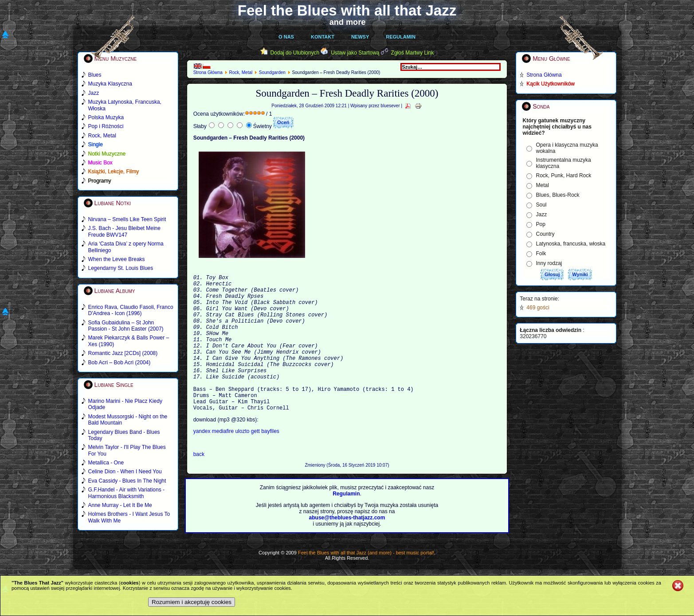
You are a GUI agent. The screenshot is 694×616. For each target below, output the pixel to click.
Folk (541, 253)
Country (545, 234)
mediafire (223, 462)
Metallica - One (106, 463)
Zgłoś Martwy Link (413, 53)
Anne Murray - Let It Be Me (120, 505)
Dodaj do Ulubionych (295, 53)
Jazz (542, 214)
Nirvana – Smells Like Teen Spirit (127, 219)
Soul (541, 205)
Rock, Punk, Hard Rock (564, 175)
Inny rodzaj (549, 263)
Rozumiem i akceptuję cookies (192, 602)
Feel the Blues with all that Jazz (347, 10)
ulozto (243, 462)
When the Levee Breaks (117, 259)
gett (256, 462)
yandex (203, 462)
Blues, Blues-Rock (558, 195)
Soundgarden (272, 72)
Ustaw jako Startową (355, 53)
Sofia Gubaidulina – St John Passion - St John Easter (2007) (126, 326)
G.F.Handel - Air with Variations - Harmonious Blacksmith (127, 493)
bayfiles (270, 462)
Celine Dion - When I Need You (125, 472)
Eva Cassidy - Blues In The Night (127, 481)
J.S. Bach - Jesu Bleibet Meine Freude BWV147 (124, 231)
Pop (541, 224)
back (199, 485)
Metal (543, 185)
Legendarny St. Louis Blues (121, 268)
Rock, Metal (241, 72)
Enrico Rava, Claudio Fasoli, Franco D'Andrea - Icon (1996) (131, 310)
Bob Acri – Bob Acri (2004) (120, 363)
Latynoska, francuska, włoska (571, 244)
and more (348, 22)
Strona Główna (208, 72)
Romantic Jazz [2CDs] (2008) (123, 353)
